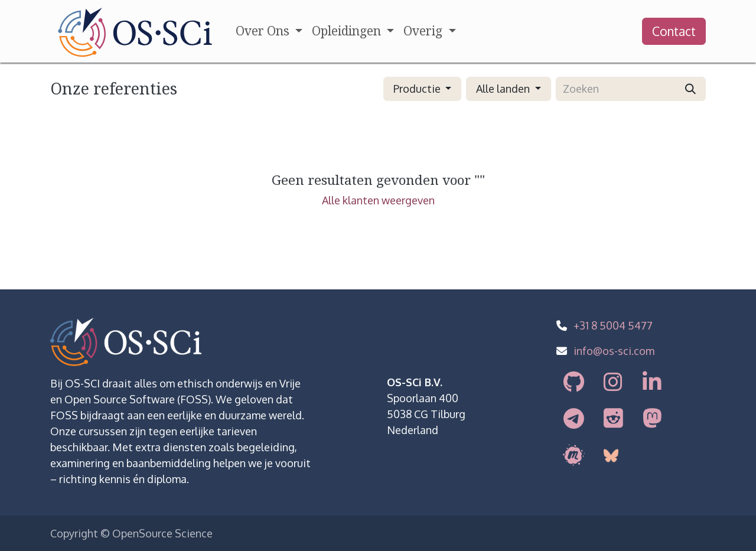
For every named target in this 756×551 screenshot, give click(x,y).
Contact (674, 31)
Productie (417, 89)
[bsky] (612, 456)
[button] (423, 89)
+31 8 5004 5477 (613, 325)
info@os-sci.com (614, 351)
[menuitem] (269, 31)
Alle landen (503, 89)
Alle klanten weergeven (378, 200)
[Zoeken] (690, 89)
